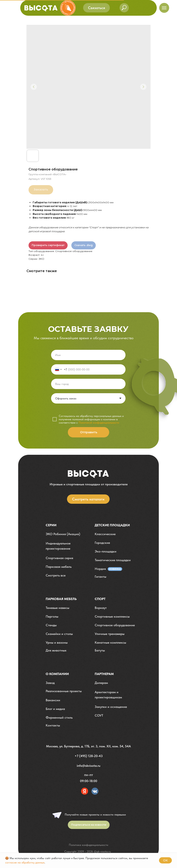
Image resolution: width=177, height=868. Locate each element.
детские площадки (112, 525)
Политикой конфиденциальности (99, 423)
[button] (96, 8)
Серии (51, 525)
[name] (88, 355)
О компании (57, 674)
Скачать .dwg (84, 245)
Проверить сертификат (48, 245)
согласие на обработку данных (25, 862)
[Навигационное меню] (164, 8)
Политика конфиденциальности (88, 845)
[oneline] (88, 384)
